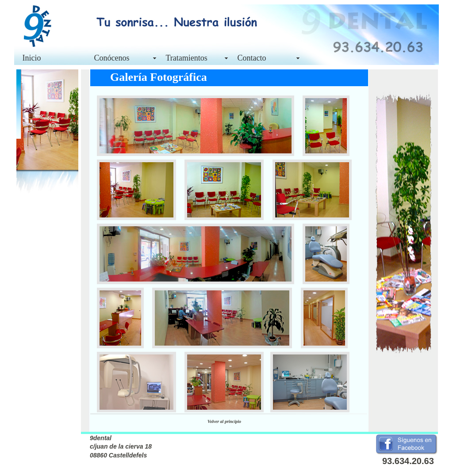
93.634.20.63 (408, 461)
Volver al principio (224, 421)
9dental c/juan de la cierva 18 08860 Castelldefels (121, 447)
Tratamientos (187, 58)
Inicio (32, 58)
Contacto (252, 58)
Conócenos (112, 58)
